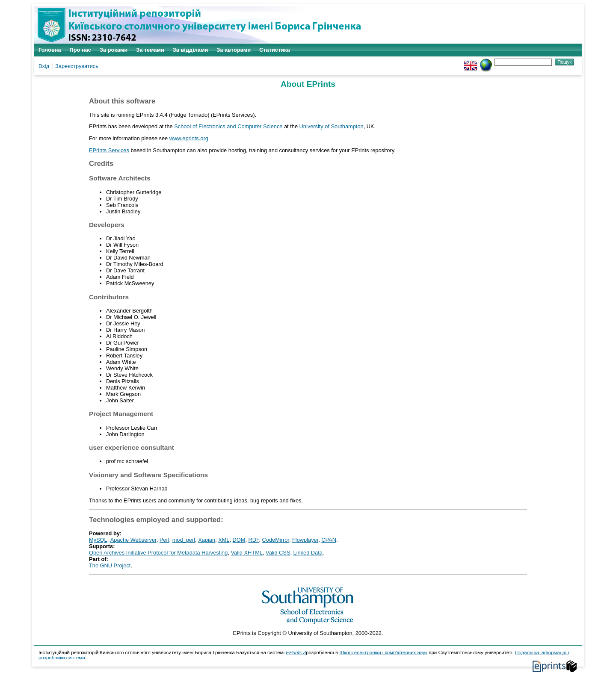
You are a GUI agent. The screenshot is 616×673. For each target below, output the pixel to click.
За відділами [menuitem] (191, 50)
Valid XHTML (246, 553)
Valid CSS (278, 553)
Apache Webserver (133, 540)
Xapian (207, 540)
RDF (254, 540)
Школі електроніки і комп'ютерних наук (383, 652)
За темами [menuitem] (150, 50)
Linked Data (308, 553)
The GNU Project (110, 565)
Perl (164, 540)
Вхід (44, 66)
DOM (239, 540)
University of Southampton (332, 126)
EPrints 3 (296, 652)
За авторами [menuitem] (234, 50)
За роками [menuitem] (114, 50)
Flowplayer (305, 540)
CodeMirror (276, 540)
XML (224, 540)
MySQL (98, 540)
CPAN (329, 540)
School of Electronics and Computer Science (228, 126)
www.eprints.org (189, 138)
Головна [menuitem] (50, 50)
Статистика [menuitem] (275, 50)
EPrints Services (109, 150)
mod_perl (184, 540)
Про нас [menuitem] (80, 50)
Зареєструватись (77, 66)
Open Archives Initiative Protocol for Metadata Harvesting (158, 553)
